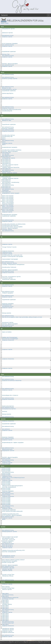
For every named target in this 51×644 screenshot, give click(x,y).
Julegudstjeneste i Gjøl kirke (8, 628)
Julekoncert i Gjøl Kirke (7, 589)
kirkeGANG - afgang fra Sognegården (10, 64)
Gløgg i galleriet (5, 594)
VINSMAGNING (5, 190)
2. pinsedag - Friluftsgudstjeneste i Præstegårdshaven (13, 265)
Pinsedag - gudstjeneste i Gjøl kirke (9, 263)
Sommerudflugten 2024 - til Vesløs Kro (10, 395)
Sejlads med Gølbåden (7, 332)
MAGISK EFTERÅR (6, 459)
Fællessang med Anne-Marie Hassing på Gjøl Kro (12, 486)
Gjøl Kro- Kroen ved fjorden (8, 196)
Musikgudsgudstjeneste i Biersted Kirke (10, 598)
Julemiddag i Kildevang (7, 604)
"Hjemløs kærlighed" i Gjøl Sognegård (10, 259)
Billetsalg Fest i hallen (7, 88)
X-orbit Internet (49, 644)
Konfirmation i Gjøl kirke (7, 229)
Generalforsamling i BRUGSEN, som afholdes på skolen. (14, 224)
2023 (3, 23)
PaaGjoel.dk (4, 15)
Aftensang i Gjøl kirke (7, 313)
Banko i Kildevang (6, 587)
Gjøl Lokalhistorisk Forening (8, 45)
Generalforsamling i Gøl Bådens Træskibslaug (12, 150)
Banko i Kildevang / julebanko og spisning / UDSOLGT (13, 560)
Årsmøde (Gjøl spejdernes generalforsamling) (12, 110)
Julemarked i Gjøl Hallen (7, 569)
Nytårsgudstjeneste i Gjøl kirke (8, 29)
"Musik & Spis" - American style (9, 540)
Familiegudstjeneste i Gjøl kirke (9, 158)
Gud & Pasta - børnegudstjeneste (9, 487)
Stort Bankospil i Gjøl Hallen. (8, 599)
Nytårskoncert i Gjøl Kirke (7, 33)
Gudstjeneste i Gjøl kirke (7, 37)
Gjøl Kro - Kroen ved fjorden (8, 200)
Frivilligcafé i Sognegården (8, 293)
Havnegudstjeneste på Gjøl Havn (9, 409)
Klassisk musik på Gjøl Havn (8, 406)
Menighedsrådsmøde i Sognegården (10, 147)
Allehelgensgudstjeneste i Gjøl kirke (9, 532)
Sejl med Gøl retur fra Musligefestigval (10, 339)
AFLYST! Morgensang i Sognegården (10, 43)
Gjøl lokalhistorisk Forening (8, 35)
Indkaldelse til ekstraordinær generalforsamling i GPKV (13, 550)
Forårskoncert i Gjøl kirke (7, 278)
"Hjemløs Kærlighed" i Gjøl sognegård (10, 537)
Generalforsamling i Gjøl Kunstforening (10, 225)
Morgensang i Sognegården (8, 128)
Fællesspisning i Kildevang (8, 576)
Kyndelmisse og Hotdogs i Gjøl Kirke (10, 79)
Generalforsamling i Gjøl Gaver (9, 135)
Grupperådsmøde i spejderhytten (9, 52)
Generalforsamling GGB (7, 111)
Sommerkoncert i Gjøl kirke (8, 322)
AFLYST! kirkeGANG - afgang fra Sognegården (12, 515)
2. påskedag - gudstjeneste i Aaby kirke (10, 178)
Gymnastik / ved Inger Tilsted (8, 562)
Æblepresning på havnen (7, 449)
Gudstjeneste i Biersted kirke (8, 108)
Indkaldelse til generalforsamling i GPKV (10, 514)
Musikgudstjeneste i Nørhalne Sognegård (11, 193)
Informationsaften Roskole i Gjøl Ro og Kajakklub (12, 227)
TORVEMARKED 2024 (7, 305)
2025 (7, 23)
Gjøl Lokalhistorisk (6, 429)
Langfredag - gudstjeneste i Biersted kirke (11, 167)
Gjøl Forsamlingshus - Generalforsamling (11, 182)
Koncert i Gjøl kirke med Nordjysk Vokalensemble (12, 511)
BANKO (4, 519)
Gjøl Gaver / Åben (6, 54)
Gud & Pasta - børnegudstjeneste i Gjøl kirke (11, 277)
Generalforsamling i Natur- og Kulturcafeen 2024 (12, 255)
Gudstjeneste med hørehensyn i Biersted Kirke (12, 381)
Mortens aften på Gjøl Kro (7, 545)
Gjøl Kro (4, 138)
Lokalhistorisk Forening (7, 252)
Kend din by (5, 411)
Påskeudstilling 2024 (6, 153)
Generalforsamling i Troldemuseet (9, 267)
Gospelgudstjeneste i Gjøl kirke (9, 556)
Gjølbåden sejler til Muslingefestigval (10, 337)
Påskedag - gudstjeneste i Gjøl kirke (10, 173)
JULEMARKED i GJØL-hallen (8, 568)
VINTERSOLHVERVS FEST (8, 623)
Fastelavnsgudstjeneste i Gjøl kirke (9, 89)
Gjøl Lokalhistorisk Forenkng (8, 130)
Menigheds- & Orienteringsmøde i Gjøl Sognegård (12, 256)
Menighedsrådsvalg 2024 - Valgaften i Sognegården (13, 443)
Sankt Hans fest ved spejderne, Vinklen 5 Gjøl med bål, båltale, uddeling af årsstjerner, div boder (22, 317)
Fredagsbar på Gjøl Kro (7, 542)
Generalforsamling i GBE (7, 137)
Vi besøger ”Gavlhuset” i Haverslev (9, 247)
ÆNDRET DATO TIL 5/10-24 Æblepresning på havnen (13, 478)
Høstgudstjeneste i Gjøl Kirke (8, 451)
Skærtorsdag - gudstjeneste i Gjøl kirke (10, 165)
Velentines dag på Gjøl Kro (8, 93)
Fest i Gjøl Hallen (6, 154)
